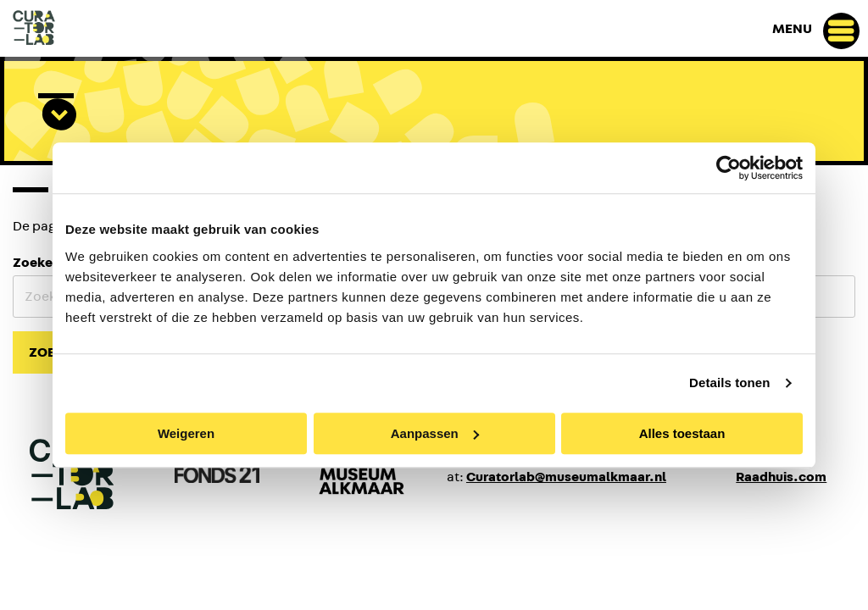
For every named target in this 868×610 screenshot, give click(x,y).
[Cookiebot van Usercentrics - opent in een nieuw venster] (729, 168)
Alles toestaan (682, 433)
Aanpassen (435, 433)
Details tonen (729, 383)
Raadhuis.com (781, 477)
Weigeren (186, 433)
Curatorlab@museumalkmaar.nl (566, 477)
